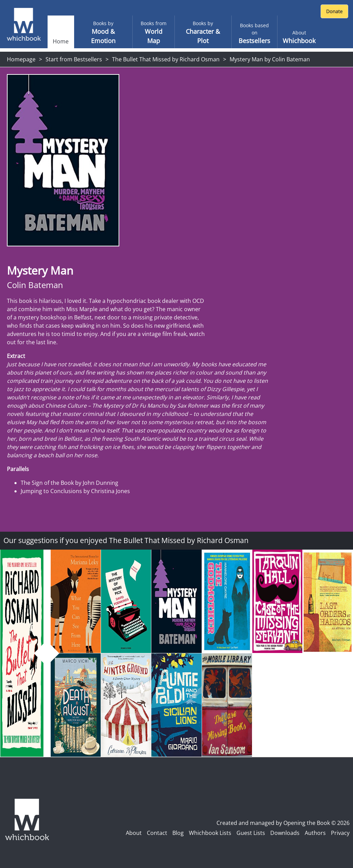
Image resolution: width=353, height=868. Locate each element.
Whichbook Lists (210, 833)
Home (61, 41)
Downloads (285, 833)
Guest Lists (251, 833)
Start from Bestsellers (74, 59)
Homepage (21, 59)
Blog (178, 833)
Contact (157, 833)
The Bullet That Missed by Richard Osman (166, 59)
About (134, 833)
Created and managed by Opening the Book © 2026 (283, 823)
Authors (315, 833)
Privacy (340, 833)
